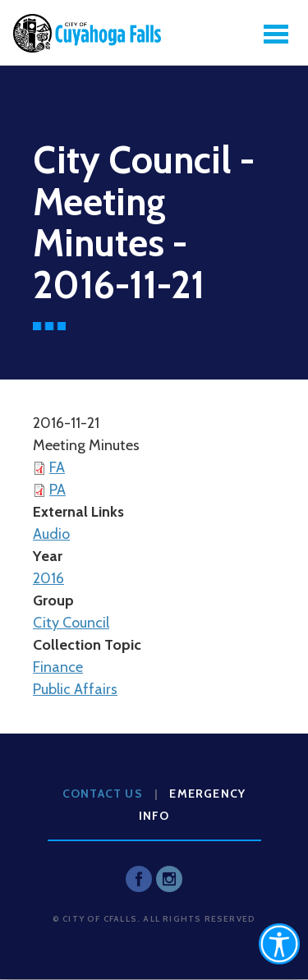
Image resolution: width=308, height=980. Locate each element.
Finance (58, 667)
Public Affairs (75, 689)
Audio (51, 534)
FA (57, 467)
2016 (48, 578)
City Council (71, 623)
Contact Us (103, 794)
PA (57, 490)
